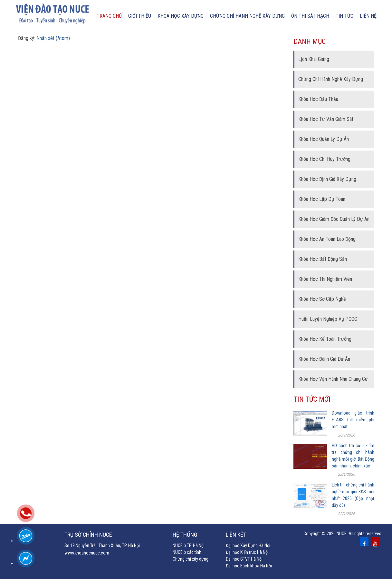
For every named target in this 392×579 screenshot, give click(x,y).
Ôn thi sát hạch (310, 16)
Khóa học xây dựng (181, 16)
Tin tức (344, 16)
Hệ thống (185, 535)
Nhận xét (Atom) (53, 38)
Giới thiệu (140, 16)
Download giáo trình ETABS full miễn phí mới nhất (353, 420)
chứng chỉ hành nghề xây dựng (247, 16)
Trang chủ (109, 16)
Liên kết (236, 535)
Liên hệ (368, 16)
